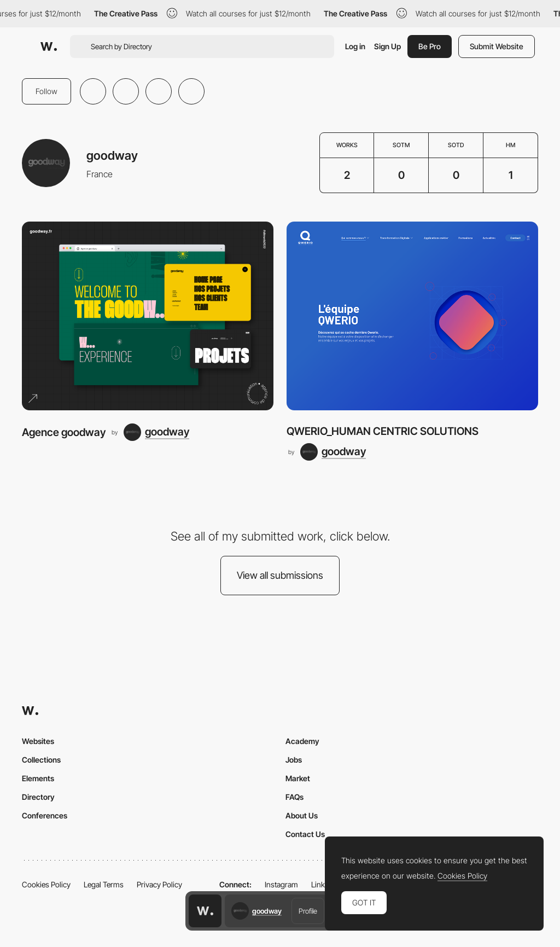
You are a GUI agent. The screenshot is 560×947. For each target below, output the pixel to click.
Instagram (281, 884)
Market (298, 778)
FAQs (294, 797)
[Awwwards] (49, 47)
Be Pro (430, 46)
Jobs (294, 760)
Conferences (45, 815)
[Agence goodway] (148, 316)
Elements (38, 778)
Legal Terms (104, 884)
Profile (308, 911)
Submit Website (497, 46)
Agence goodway (64, 432)
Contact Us (305, 834)
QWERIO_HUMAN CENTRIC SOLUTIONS (383, 431)
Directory (38, 797)
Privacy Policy (159, 884)
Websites (38, 741)
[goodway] (156, 432)
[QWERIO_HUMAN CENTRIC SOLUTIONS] (412, 316)
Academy (302, 741)
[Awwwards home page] (205, 911)
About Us (302, 815)
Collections (41, 760)
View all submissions (280, 575)
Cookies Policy (46, 884)
